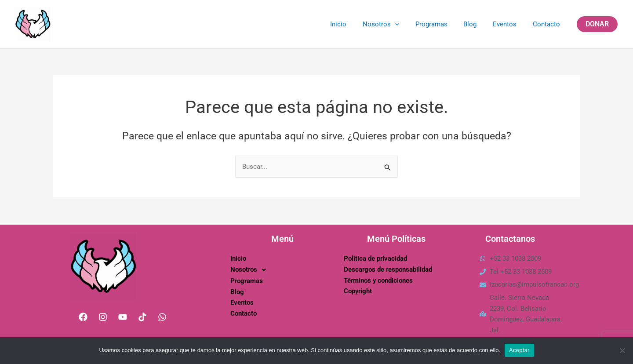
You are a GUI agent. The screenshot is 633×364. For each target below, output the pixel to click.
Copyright (358, 291)
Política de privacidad (375, 258)
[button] (597, 24)
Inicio (355, 24)
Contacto (548, 24)
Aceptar (519, 350)
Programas (442, 24)
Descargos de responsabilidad (388, 269)
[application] (408, 24)
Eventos (509, 24)
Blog (477, 24)
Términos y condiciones (378, 280)
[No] (622, 350)
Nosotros (394, 24)
